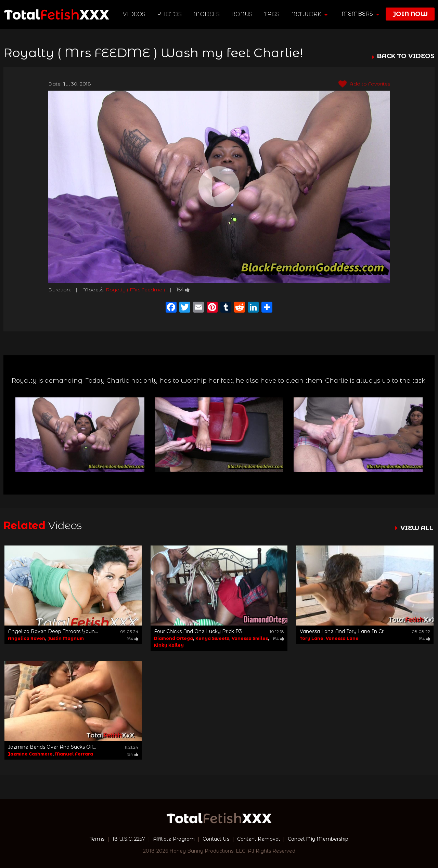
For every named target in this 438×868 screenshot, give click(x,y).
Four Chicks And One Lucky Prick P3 (198, 631)
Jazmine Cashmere (30, 754)
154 (183, 290)
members (360, 14)
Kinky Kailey (169, 645)
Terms (97, 839)
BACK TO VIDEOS (406, 56)
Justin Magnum (66, 638)
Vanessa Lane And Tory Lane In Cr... (343, 631)
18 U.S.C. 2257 (129, 839)
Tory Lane (312, 638)
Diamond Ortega (173, 638)
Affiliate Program (174, 839)
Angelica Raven (27, 638)
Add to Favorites (364, 84)
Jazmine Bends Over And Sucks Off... (52, 747)
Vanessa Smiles (250, 638)
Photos (169, 14)
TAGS (272, 14)
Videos (134, 14)
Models (207, 14)
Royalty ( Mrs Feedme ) (135, 290)
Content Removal (259, 839)
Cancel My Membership (318, 839)
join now (410, 14)
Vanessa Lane (342, 638)
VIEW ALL (417, 528)
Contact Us (216, 839)
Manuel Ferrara (74, 754)
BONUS (242, 14)
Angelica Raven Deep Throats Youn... (53, 631)
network (309, 14)
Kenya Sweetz (212, 638)
